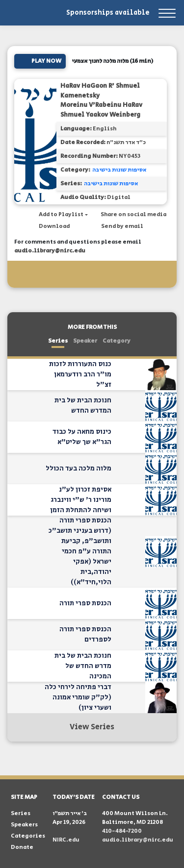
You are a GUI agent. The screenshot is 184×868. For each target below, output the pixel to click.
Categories (28, 836)
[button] (58, 215)
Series (58, 341)
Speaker (85, 341)
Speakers (24, 825)
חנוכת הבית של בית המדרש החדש (83, 406)
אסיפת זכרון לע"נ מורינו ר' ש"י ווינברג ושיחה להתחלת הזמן (81, 500)
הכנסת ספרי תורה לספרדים (85, 634)
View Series (92, 727)
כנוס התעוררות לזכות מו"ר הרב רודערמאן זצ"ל (80, 374)
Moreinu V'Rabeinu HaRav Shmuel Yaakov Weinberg (101, 110)
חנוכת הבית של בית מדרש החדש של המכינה (83, 666)
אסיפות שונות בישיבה (119, 170)
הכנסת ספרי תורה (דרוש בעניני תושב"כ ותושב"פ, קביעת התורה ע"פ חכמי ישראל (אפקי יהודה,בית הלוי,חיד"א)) (80, 551)
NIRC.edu (66, 840)
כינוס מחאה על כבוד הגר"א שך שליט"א (82, 437)
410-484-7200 (122, 831)
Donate (22, 847)
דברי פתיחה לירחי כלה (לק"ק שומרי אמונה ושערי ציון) (78, 697)
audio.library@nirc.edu (50, 251)
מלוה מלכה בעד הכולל (79, 469)
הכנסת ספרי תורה (85, 603)
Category (117, 341)
